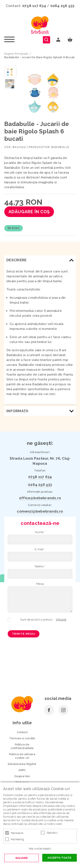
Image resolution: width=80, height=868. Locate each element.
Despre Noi (22, 776)
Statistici (52, 833)
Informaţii (17, 411)
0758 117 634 (34, 6)
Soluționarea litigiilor (22, 764)
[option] (47, 92)
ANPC (22, 770)
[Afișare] (61, 620)
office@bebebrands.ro (40, 498)
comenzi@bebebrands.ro (40, 511)
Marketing (17, 839)
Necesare (17, 833)
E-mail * (40, 549)
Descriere (16, 260)
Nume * (40, 532)
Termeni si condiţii (22, 738)
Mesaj (40, 584)
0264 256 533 (62, 6)
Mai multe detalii (40, 849)
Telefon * (40, 566)
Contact (22, 732)
